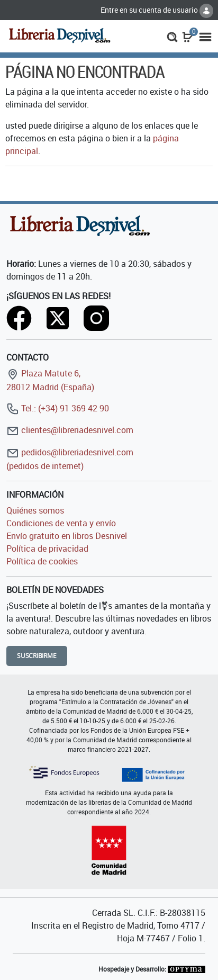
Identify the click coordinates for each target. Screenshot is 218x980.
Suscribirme (37, 656)
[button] (172, 36)
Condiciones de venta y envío (61, 523)
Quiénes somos (35, 510)
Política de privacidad (47, 549)
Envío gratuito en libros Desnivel (67, 536)
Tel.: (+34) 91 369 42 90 (58, 408)
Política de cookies (42, 561)
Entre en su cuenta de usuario (157, 10)
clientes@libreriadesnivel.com (70, 430)
